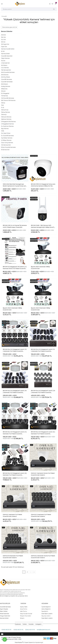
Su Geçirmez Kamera (7, 126)
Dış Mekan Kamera (7, 138)
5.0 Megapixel (5, 93)
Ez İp (3, 107)
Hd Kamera (4, 96)
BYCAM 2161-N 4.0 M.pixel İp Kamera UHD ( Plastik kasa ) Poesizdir (15, 226)
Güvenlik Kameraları (7, 82)
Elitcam (3, 91)
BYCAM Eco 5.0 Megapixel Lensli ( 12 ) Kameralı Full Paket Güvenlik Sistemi (43, 350)
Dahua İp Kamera (6, 117)
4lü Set (3, 61)
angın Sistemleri (5, 616)
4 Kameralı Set (5, 63)
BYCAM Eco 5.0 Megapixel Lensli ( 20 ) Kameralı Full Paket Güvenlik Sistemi (43, 392)
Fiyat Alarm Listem (47, 618)
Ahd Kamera (5, 75)
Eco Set (3, 40)
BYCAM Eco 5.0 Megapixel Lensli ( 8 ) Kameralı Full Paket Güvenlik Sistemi (15, 474)
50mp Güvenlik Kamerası (8, 147)
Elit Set (3, 42)
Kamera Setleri (5, 54)
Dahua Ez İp (5, 110)
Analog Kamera (6, 86)
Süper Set (4, 47)
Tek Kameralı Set (6, 70)
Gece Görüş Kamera (7, 143)
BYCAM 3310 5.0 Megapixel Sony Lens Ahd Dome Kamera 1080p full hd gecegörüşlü (43, 185)
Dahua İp (4, 115)
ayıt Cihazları (4, 609)
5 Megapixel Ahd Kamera (8, 122)
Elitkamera (4, 89)
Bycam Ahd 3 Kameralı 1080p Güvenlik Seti (41, 309)
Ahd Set (3, 35)
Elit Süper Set (5, 44)
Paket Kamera (5, 58)
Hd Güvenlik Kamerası (8, 98)
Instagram (38, 624)
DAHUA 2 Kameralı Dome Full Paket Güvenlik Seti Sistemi (43, 557)
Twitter (25, 624)
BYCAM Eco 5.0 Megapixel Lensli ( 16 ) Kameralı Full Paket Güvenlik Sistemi (15, 392)
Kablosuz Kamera (6, 119)
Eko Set (3, 37)
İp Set (3, 51)
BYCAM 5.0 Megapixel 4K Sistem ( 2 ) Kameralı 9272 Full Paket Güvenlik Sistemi (15, 268)
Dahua (3, 103)
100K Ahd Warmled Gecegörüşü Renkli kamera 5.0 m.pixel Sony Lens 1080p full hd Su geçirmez (15, 185)
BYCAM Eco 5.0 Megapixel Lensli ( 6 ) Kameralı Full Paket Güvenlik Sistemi (43, 433)
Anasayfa (4, 16)
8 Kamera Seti (5, 150)
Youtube (31, 624)
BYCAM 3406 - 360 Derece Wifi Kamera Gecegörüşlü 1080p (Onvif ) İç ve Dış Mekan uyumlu (43, 226)
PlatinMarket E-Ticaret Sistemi (24, 642)
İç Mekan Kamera (6, 140)
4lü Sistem (4, 65)
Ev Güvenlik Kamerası (7, 136)
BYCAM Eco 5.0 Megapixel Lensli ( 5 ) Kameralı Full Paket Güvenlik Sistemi (15, 433)
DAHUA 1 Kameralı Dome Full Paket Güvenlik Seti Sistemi (43, 474)
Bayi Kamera (5, 129)
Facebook (18, 624)
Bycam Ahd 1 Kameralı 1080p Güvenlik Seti (40, 268)
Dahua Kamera (5, 112)
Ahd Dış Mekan (6, 77)
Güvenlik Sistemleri (7, 56)
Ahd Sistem (5, 84)
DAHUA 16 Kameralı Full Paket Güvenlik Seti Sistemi (13, 557)
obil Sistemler (5, 614)
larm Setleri (4, 611)
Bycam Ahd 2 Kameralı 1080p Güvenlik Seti (12, 309)
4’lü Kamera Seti (6, 145)
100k (3, 131)
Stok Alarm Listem (47, 614)
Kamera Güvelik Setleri (8, 49)
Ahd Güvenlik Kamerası (8, 72)
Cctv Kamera (5, 68)
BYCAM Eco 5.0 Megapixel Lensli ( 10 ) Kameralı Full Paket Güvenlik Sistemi (15, 350)
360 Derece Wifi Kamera (8, 100)
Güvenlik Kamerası (6, 79)
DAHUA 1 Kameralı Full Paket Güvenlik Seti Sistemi (12, 515)
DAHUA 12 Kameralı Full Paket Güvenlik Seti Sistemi (41, 515)
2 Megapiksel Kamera (7, 124)
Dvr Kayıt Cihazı (6, 133)
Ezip (2, 105)
